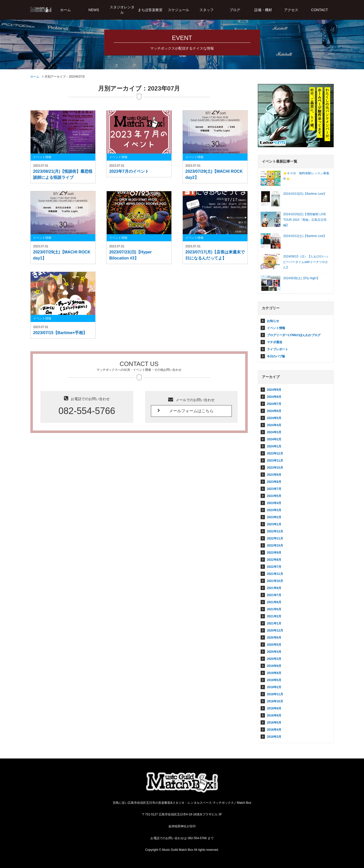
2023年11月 (275, 461)
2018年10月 (275, 701)
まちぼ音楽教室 (150, 10)
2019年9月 (274, 666)
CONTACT (320, 10)
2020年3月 (274, 659)
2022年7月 (274, 567)
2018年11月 (275, 694)
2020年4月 (274, 652)
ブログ (235, 10)
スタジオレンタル (122, 10)
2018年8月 (274, 715)
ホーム (65, 10)
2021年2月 (274, 616)
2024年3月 (274, 432)
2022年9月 (274, 553)
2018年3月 (274, 737)
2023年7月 (274, 489)
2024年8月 (274, 397)
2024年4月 (274, 425)
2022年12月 (275, 531)
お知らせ (273, 321)
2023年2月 (274, 517)
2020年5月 (274, 645)
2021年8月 (274, 588)
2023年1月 (274, 524)
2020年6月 (274, 638)
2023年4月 (274, 503)
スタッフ (207, 10)
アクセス (291, 10)
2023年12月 (275, 453)
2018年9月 (274, 708)
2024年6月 (274, 411)
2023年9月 (274, 475)
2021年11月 (275, 574)
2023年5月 (274, 496)
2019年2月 (274, 687)
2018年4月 (274, 730)
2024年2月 (274, 439)
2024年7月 (274, 404)
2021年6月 (274, 602)
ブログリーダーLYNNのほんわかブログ (294, 335)
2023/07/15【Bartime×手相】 (60, 333)
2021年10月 (275, 581)
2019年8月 (274, 673)
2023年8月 (274, 482)
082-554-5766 (87, 411)
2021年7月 (274, 595)
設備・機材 (263, 10)
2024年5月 (274, 418)
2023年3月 (274, 510)
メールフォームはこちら (191, 411)
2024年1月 (274, 446)
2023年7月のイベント (129, 171)
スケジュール (178, 10)
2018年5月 (274, 723)
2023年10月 (275, 468)
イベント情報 (42, 157)
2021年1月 (274, 623)
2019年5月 (274, 680)
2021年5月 (274, 609)
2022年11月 (275, 538)
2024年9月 (274, 390)
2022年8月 (274, 560)
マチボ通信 (275, 342)
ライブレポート (278, 349)
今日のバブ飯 (276, 356)
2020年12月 (275, 631)
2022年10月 (275, 546)
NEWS (94, 10)
